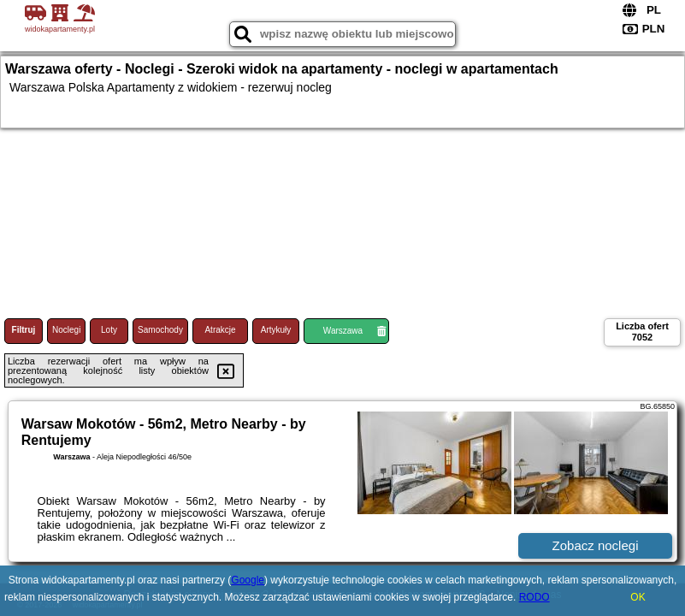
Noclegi (66, 330)
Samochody (160, 330)
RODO (534, 597)
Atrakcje (220, 330)
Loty (109, 330)
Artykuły (276, 330)
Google (248, 580)
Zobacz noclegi (596, 545)
